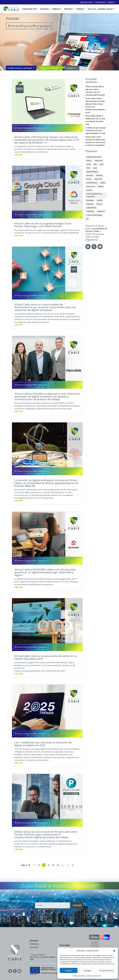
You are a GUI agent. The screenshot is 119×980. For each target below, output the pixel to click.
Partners (68, 9)
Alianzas (56, 9)
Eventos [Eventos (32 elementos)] (89, 179)
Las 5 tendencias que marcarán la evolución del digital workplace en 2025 (43, 744)
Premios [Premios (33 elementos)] (89, 190)
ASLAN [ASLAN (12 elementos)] (89, 164)
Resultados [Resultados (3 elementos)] (90, 200)
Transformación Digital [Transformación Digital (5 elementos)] (94, 215)
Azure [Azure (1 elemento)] (102, 164)
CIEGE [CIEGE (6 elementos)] (88, 168)
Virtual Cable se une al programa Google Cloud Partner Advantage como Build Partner (43, 225)
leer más (19, 155)
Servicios (45, 9)
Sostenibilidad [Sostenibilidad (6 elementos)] (91, 208)
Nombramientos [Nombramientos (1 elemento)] (92, 183)
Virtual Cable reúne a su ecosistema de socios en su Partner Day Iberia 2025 (46, 657)
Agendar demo (87, 2)
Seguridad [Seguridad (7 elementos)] (90, 204)
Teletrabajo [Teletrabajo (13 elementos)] (90, 211)
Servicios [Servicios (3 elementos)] (99, 204)
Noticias (92, 9)
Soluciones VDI (29, 9)
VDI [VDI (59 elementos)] (87, 219)
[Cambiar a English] (111, 3)
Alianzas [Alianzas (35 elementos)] (89, 161)
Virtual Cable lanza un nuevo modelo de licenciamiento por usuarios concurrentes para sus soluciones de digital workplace (45, 307)
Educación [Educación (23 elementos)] (90, 175)
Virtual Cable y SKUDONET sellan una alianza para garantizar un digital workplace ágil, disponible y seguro (45, 572)
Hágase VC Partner (49, 68)
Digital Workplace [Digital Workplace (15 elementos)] (92, 172)
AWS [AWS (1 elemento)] (95, 164)
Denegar (88, 970)
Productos (34, 944)
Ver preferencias (107, 970)
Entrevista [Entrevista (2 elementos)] (99, 175)
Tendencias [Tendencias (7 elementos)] (101, 211)
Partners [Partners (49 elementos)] (101, 186)
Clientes (80, 9)
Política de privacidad (94, 976)
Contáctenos (100, 2)
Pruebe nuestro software (20, 68)
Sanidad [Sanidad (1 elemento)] (100, 200)
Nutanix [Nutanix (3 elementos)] (103, 183)
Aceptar (69, 970)
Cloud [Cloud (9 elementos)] (95, 168)
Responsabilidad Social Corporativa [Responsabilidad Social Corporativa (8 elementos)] (94, 195)
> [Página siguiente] (68, 865)
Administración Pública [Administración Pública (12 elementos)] (94, 157)
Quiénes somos (105, 9)
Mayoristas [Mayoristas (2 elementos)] (98, 179)
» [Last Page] (73, 865)
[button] (114, 951)
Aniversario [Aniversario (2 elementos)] (99, 161)
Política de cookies (79, 976)
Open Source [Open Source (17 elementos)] (91, 186)
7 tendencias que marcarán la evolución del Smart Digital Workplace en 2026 (96, 131)
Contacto (71, 68)
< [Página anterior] (34, 865)
